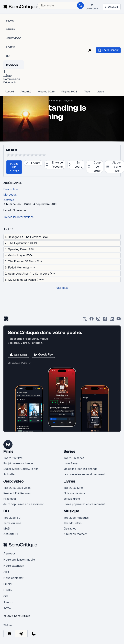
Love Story (71, 463)
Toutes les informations (18, 217)
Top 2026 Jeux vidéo (17, 488)
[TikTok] (105, 320)
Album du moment (75, 534)
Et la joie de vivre (74, 493)
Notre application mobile (19, 560)
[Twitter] (85, 320)
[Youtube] (119, 320)
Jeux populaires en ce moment (23, 504)
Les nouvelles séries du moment (84, 474)
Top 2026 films (13, 458)
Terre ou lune (12, 523)
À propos (9, 553)
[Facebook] (92, 320)
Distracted (70, 528)
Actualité (9, 474)
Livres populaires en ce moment (84, 504)
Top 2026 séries (74, 458)
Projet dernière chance (18, 463)
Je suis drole (72, 499)
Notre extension (14, 566)
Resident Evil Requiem (17, 493)
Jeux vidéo (14, 481)
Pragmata (10, 499)
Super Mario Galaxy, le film (21, 469)
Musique (71, 511)
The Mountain (72, 523)
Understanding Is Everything (59, 101)
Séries (69, 451)
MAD (7, 528)
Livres (69, 481)
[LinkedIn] (112, 320)
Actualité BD (11, 534)
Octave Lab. (20, 210)
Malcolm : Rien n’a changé (80, 469)
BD (6, 511)
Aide (6, 572)
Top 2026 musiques (76, 518)
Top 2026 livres (73, 488)
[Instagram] (98, 320)
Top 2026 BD (12, 518)
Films (8, 451)
